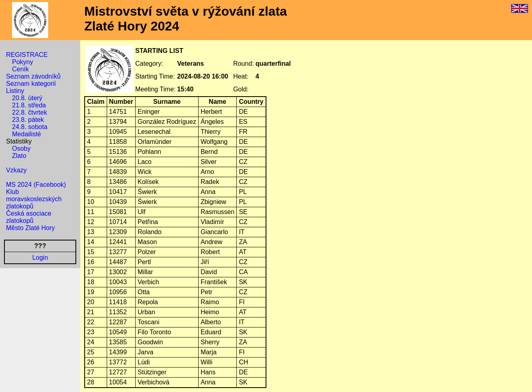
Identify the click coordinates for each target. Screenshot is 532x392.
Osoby (21, 149)
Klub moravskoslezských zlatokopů (34, 199)
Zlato (19, 156)
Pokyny (22, 62)
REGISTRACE (27, 55)
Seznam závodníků (33, 76)
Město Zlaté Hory (30, 228)
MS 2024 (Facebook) (36, 185)
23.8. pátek (28, 120)
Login (40, 258)
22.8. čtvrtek (29, 112)
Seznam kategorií (31, 84)
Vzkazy (16, 170)
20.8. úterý (27, 98)
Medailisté (26, 134)
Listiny (15, 91)
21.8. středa (29, 105)
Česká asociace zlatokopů (29, 217)
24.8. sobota (30, 127)
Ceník (20, 69)
